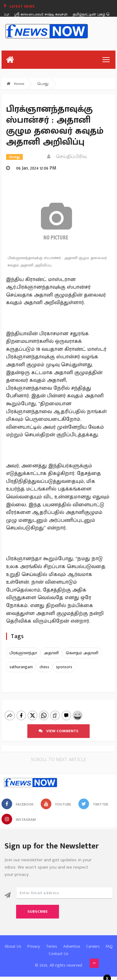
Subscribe (38, 906)
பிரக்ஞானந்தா (23, 653)
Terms (52, 941)
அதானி (51, 653)
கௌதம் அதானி (82, 653)
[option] (44, 14)
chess (44, 667)
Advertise (72, 941)
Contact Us (58, 948)
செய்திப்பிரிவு (67, 157)
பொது (43, 84)
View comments (58, 726)
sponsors (64, 667)
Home (15, 84)
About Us (13, 941)
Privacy (34, 941)
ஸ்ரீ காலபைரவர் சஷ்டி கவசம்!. (42, 14)
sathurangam (21, 667)
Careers (93, 941)
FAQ (109, 941)
